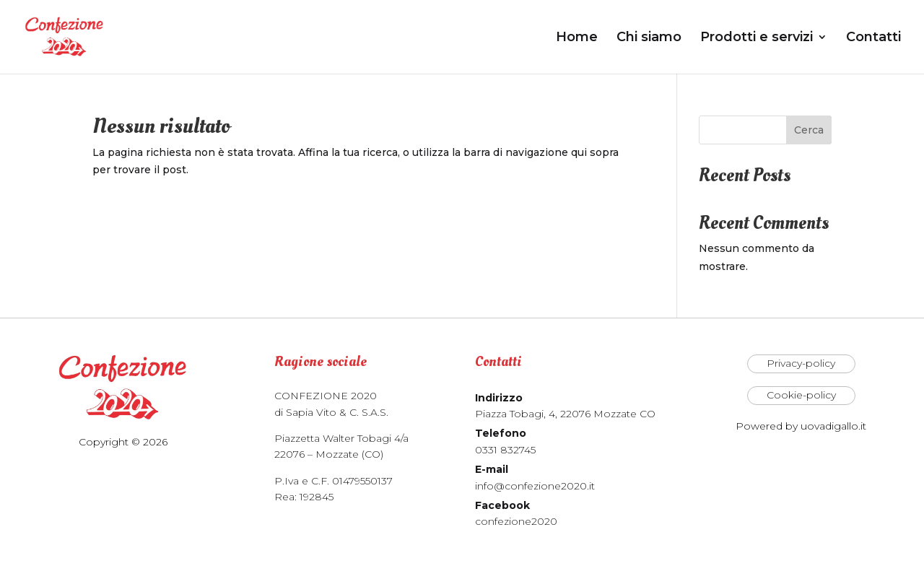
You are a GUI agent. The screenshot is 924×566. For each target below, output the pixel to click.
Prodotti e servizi (757, 38)
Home (577, 38)
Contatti (873, 38)
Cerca (809, 130)
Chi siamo (649, 38)
